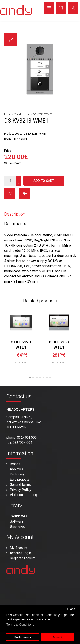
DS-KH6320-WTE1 (21, 345)
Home (7, 114)
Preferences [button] (23, 637)
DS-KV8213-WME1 (43, 114)
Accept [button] (57, 637)
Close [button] (71, 609)
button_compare (25, 194)
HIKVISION (20, 139)
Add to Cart (44, 181)
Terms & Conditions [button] (20, 624)
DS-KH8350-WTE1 (59, 345)
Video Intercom (22, 114)
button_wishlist (10, 194)
